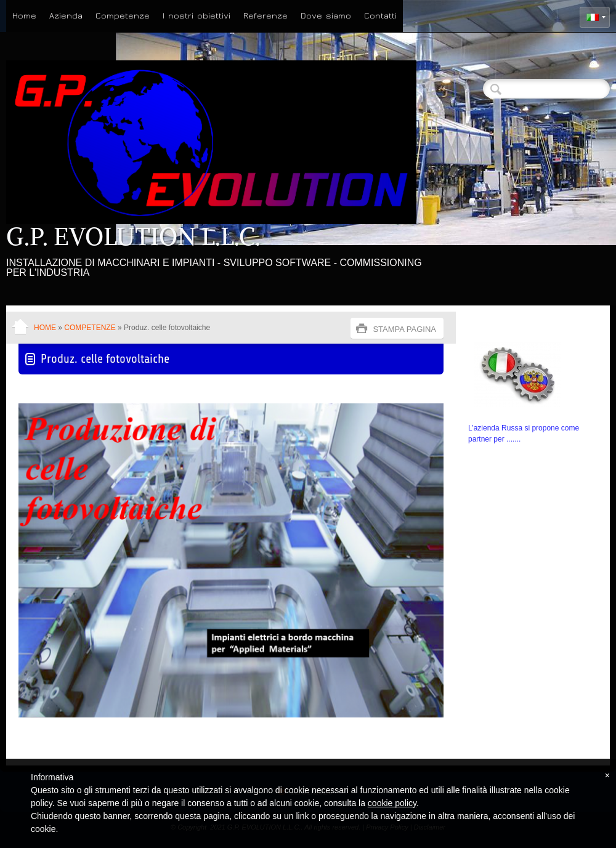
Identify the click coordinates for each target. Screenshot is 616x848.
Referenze (265, 16)
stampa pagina (404, 329)
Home (24, 16)
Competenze (123, 16)
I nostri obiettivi (197, 16)
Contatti (380, 16)
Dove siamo (326, 16)
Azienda (66, 16)
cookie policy (392, 803)
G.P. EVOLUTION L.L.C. (133, 236)
